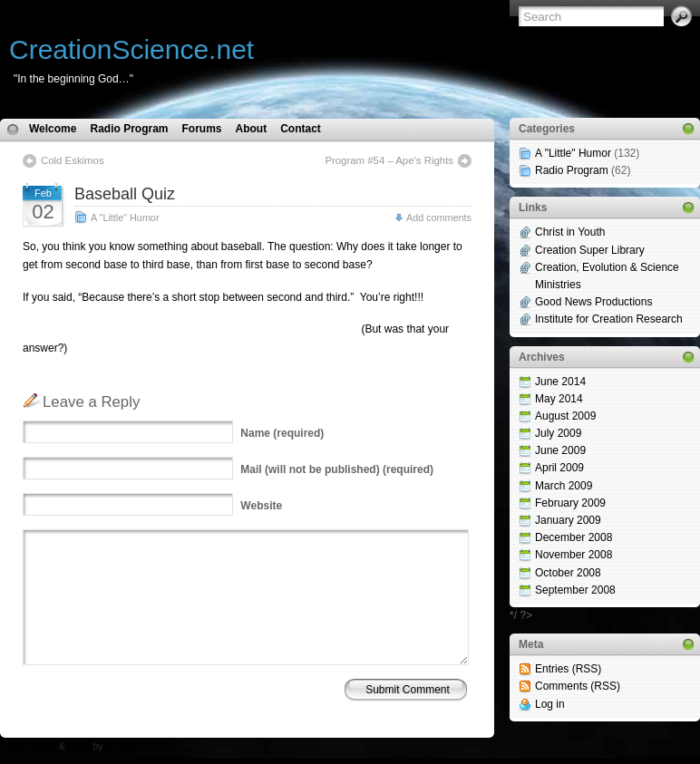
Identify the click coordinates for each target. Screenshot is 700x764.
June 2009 (560, 450)
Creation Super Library (590, 250)
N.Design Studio (139, 746)
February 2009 (570, 503)
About (252, 129)
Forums (201, 129)
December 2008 (574, 537)
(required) (282, 433)
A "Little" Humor (125, 218)
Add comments (439, 218)
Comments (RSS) (578, 686)
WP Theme (33, 746)
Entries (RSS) (568, 669)
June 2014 (560, 382)
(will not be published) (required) (337, 469)
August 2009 (565, 416)
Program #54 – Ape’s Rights (389, 160)
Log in (550, 704)
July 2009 (558, 433)
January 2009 (568, 520)
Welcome (53, 129)
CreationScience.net (131, 49)
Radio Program (129, 129)
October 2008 (568, 573)
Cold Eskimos (73, 160)
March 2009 (564, 486)
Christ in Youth (570, 232)
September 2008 (575, 590)
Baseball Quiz (125, 194)
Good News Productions (593, 302)
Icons (79, 746)
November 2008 (574, 555)
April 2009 (559, 468)
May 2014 (559, 399)
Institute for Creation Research (609, 319)
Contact (301, 129)
